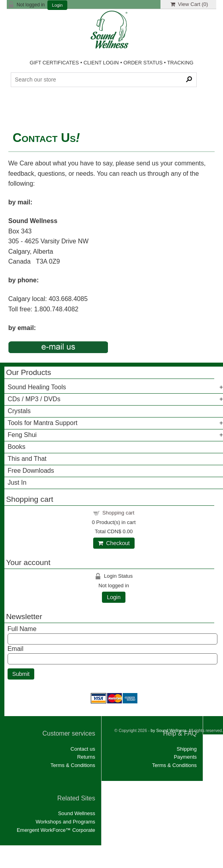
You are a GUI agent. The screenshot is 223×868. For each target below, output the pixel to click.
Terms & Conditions (73, 765)
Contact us (83, 749)
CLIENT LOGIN (101, 63)
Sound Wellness (77, 813)
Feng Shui (22, 435)
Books (16, 447)
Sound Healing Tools (37, 387)
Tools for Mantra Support (42, 423)
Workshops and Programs (65, 822)
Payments (185, 757)
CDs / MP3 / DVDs (34, 399)
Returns (86, 757)
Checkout (114, 543)
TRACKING (180, 63)
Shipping (187, 749)
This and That (27, 459)
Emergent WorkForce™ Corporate (56, 830)
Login (58, 5)
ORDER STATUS (143, 63)
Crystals (19, 411)
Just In (17, 483)
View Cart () (189, 4)
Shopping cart (118, 513)
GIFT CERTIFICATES (54, 63)
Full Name (22, 629)
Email (16, 649)
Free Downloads (31, 471)
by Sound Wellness (168, 860)
